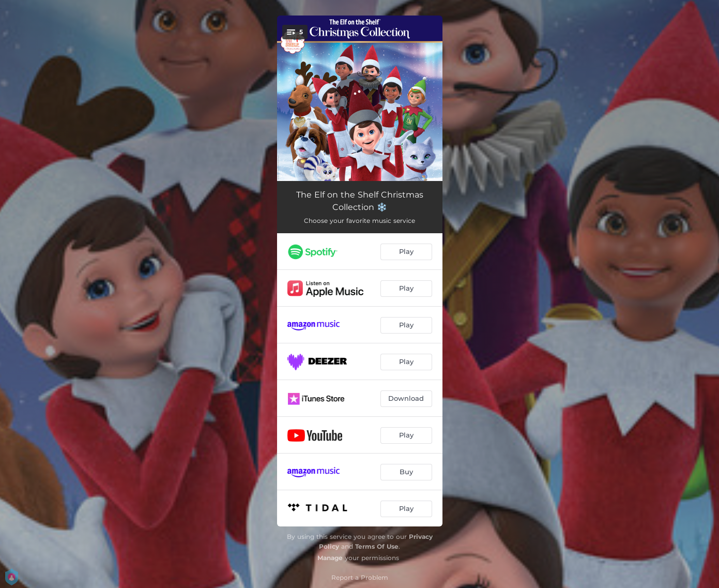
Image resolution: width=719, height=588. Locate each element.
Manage (330, 558)
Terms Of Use (377, 546)
